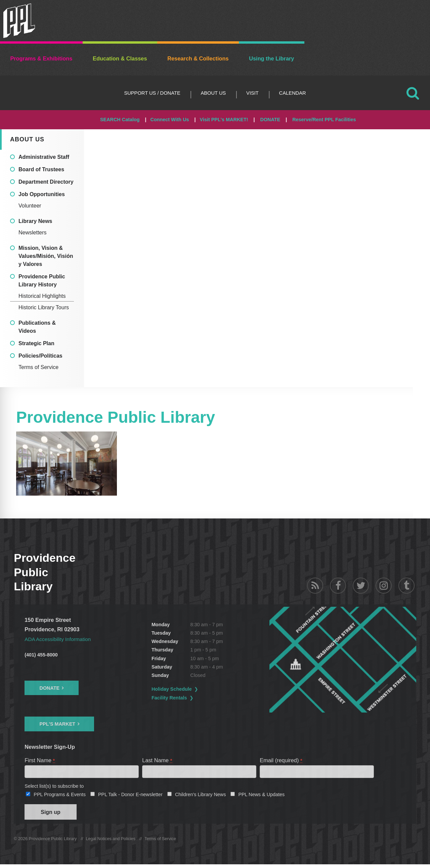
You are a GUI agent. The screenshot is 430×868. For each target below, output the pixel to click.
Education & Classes (120, 58)
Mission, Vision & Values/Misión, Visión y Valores (46, 256)
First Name (40, 760)
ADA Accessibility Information (60, 639)
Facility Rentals (186, 698)
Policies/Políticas (40, 356)
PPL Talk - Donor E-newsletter (130, 796)
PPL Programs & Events (60, 796)
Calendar (293, 93)
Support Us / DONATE (152, 93)
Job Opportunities (42, 194)
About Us (213, 93)
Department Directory (46, 182)
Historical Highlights (42, 296)
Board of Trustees (41, 169)
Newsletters (33, 233)
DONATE (270, 120)
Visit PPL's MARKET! (224, 120)
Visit (252, 93)
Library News (35, 221)
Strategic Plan (36, 343)
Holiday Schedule (188, 689)
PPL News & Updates (261, 796)
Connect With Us (170, 120)
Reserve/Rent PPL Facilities (324, 120)
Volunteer (30, 206)
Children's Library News (201, 796)
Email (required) (281, 760)
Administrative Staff (44, 157)
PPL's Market (57, 724)
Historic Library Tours (44, 307)
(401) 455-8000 (41, 655)
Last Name (157, 760)
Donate (49, 688)
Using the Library (271, 58)
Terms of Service (38, 367)
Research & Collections (198, 58)
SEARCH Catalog (120, 120)
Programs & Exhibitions (41, 58)
